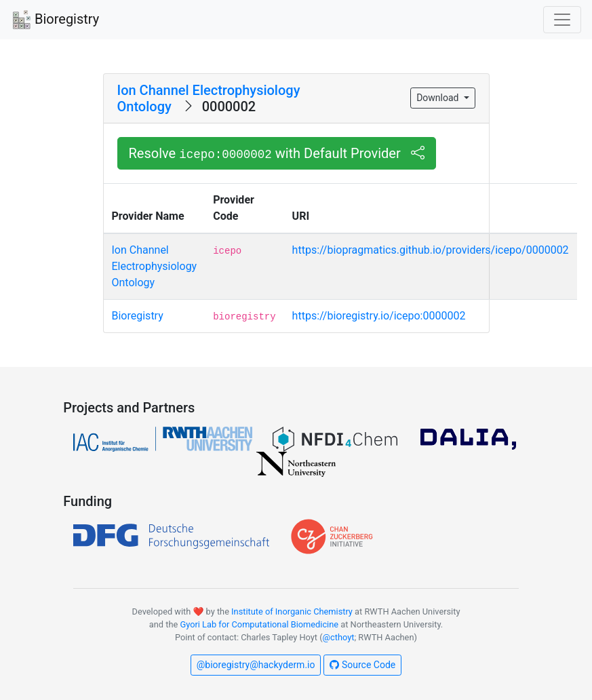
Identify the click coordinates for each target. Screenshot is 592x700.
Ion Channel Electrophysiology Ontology (155, 266)
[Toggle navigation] (562, 20)
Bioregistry (55, 20)
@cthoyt (339, 637)
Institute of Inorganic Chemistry (292, 611)
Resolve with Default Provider (277, 153)
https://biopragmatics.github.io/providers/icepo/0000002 (431, 250)
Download (439, 98)
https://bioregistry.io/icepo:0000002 (379, 316)
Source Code (362, 665)
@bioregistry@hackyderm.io (256, 665)
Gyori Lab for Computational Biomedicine (259, 624)
